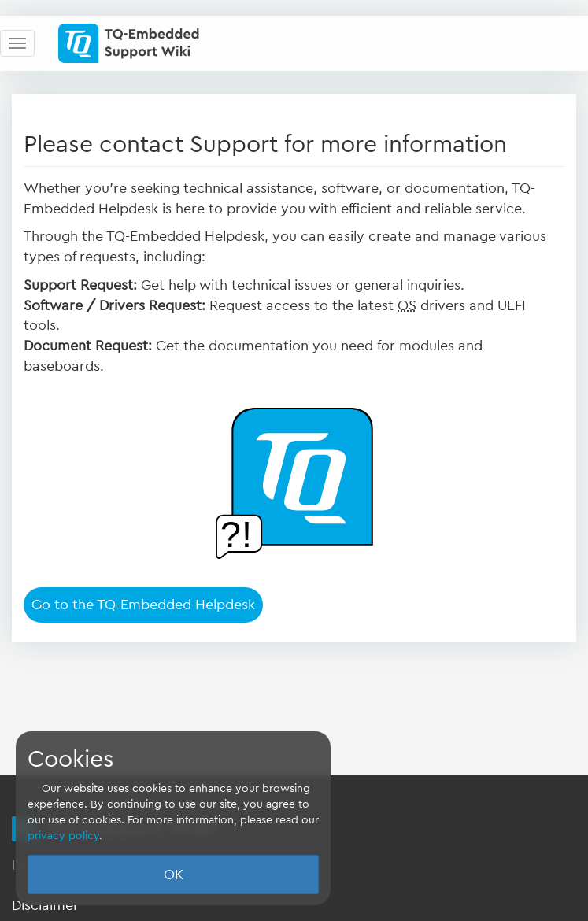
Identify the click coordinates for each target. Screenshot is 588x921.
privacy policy (63, 836)
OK (174, 875)
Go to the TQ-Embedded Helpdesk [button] (143, 605)
